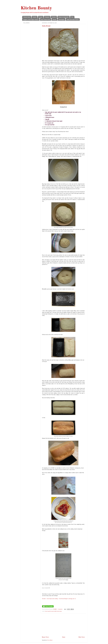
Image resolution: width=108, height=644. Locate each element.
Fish (72, 17)
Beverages (62, 19)
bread (46, 611)
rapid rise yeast (51, 611)
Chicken (54, 17)
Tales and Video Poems (73, 19)
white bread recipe (58, 611)
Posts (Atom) (50, 640)
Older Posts (82, 637)
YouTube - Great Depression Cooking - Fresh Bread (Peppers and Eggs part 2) (59, 599)
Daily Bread (46, 26)
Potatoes (47, 17)
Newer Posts (45, 637)
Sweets (35, 17)
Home (64, 637)
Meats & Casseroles (64, 17)
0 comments (60, 609)
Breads (55, 19)
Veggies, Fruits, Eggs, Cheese (31, 19)
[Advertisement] (63, 625)
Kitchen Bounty (36, 8)
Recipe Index (27, 17)
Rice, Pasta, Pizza (46, 19)
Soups (41, 17)
